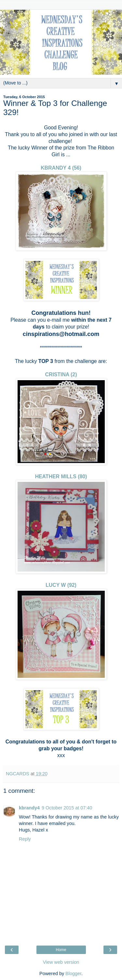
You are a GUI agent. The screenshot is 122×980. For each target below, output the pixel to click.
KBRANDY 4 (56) (61, 168)
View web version (61, 962)
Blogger (73, 974)
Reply (25, 839)
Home (61, 950)
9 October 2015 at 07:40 (67, 808)
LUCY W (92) (61, 585)
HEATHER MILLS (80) (61, 477)
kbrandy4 (29, 808)
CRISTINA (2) (61, 374)
